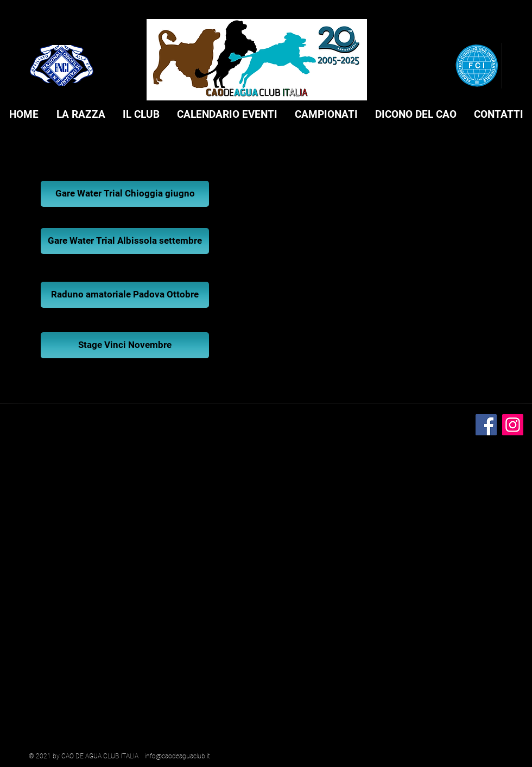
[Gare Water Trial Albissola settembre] (125, 241)
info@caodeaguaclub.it (178, 756)
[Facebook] (486, 425)
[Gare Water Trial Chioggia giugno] (125, 194)
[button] (81, 115)
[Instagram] (513, 425)
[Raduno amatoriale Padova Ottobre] (125, 295)
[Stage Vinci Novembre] (125, 345)
